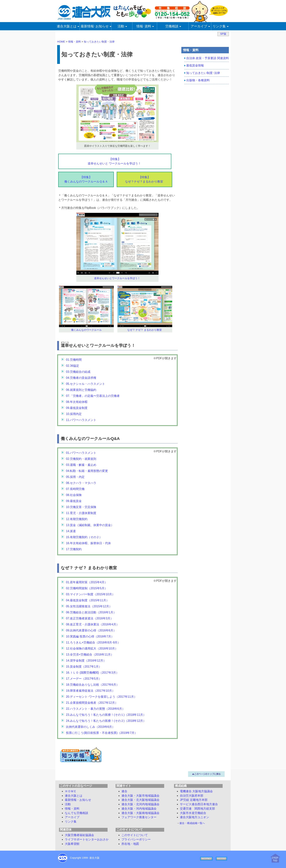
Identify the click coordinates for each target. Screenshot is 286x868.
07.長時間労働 (75, 489)
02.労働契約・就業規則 (81, 459)
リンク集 (71, 822)
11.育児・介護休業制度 (81, 513)
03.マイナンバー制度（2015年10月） (90, 594)
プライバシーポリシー (136, 839)
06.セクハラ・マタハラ (81, 483)
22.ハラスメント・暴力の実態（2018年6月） (95, 709)
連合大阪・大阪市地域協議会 (140, 796)
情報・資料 (72, 809)
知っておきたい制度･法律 (203, 73)
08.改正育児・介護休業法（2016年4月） (93, 624)
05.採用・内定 (75, 477)
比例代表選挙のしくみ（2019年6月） (90, 727)
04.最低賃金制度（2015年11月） (87, 600)
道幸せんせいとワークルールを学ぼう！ (117, 278)
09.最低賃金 (74, 501)
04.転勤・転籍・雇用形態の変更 (87, 471)
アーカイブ (72, 817)
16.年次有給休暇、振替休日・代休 (88, 543)
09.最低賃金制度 (77, 408)
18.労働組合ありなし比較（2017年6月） (93, 685)
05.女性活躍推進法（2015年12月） (89, 606)
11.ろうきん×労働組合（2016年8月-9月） (93, 642)
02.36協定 (73, 366)
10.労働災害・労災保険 (81, 507)
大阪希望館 (72, 844)
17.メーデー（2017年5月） (84, 679)
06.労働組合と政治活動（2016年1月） (91, 612)
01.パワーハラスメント (81, 453)
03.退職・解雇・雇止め (81, 465)
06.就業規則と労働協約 (81, 390)
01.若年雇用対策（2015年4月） (87, 582)
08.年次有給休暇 (77, 402)
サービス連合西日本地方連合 (199, 804)
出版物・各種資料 (198, 80)
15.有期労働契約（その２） (84, 537)
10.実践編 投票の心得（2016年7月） (90, 636)
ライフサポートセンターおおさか (87, 839)
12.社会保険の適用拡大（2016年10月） (92, 648)
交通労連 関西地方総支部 (197, 809)
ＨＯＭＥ (71, 791)
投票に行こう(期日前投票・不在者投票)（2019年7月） (102, 733)
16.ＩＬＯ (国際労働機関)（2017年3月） (92, 673)
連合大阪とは (74, 796)
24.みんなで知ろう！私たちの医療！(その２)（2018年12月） (106, 721)
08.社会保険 (74, 495)
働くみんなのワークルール (86, 330)
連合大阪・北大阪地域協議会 (140, 800)
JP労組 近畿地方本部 (194, 800)
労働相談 (77, 813)
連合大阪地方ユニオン (195, 817)
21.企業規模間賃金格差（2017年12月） (92, 703)
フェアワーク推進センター (139, 817)
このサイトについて (135, 835)
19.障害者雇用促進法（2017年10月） (90, 691)
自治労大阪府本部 (192, 796)
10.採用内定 (74, 414)
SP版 (223, 34)
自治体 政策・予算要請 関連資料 (208, 58)
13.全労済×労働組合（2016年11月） (90, 655)
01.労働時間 (74, 360)
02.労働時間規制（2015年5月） (87, 588)
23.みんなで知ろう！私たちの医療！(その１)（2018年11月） (106, 715)
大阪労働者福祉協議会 (79, 835)
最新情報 (78, 800)
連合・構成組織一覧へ (192, 823)
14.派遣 (71, 531)
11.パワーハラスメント (81, 420)
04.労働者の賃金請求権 (81, 378)
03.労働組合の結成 (78, 372)
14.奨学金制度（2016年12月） (86, 661)
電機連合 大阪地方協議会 (196, 791)
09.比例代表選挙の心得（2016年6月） (91, 630)
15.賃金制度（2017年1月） (84, 667)
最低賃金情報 (195, 65)
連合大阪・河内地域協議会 (139, 809)
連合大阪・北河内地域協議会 (140, 804)
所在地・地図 (130, 844)
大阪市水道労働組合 (193, 813)
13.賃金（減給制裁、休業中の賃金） (90, 525)
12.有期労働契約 (77, 519)
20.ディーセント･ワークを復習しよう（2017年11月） (101, 697)
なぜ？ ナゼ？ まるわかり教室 (145, 330)
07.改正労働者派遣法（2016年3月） (90, 618)
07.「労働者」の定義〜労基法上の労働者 (93, 396)
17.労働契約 (74, 549)
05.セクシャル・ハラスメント (85, 384)
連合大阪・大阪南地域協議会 (140, 813)
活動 (68, 804)
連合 (124, 791)
